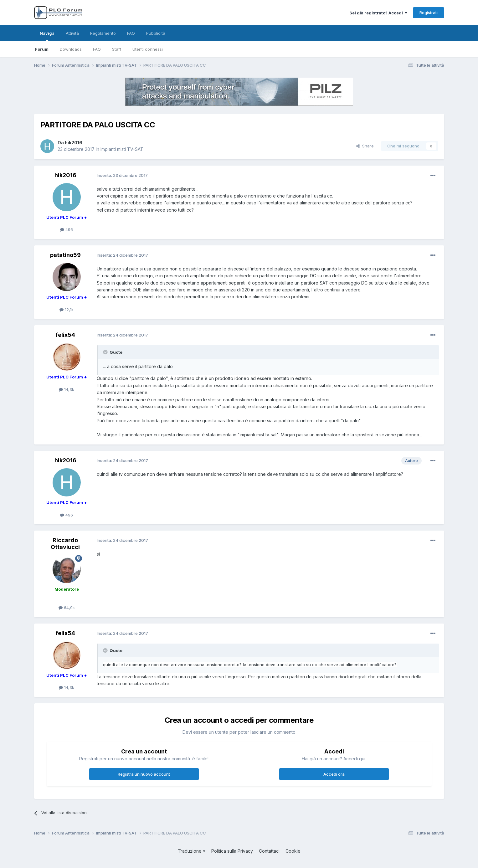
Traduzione (192, 851)
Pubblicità (156, 33)
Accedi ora (334, 774)
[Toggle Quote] (106, 352)
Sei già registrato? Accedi (378, 13)
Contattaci (269, 851)
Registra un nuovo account (144, 774)
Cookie (293, 851)
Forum (42, 49)
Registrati (429, 13)
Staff (117, 49)
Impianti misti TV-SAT (122, 149)
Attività (72, 33)
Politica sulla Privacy (232, 851)
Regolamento (103, 33)
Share (365, 146)
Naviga (47, 36)
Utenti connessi (148, 49)
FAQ (97, 49)
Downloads (71, 49)
